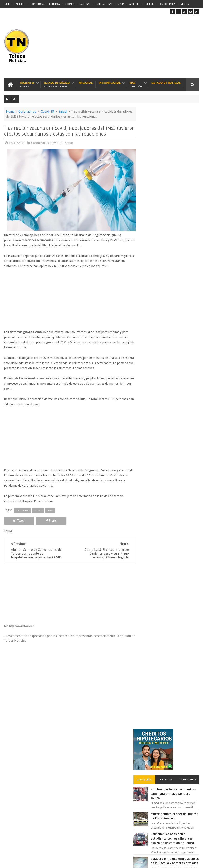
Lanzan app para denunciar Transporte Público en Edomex (177, 387)
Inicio (7, 4)
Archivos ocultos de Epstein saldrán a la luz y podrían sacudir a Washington (169, 422)
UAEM (121, 4)
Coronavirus (27, 111)
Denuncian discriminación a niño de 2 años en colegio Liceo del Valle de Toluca (109, 766)
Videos (185, 4)
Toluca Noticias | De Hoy (54, 862)
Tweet (16, 524)
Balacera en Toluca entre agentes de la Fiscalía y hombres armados (175, 248)
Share (42, 524)
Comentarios (189, 160)
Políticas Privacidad (165, 862)
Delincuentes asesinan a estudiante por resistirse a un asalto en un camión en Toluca (109, 785)
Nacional (85, 4)
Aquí (196, 862)
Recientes (27, 84)
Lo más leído (150, 160)
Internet (150, 4)
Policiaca (55, 4)
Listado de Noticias (166, 83)
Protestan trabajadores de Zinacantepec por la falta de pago (178, 297)
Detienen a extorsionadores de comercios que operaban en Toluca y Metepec (178, 342)
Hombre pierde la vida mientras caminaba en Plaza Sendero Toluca (178, 174)
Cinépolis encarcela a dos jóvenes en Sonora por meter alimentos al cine (176, 273)
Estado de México (57, 84)
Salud (63, 111)
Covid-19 (47, 111)
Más (136, 84)
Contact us (189, 741)
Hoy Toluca (37, 4)
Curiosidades (168, 4)
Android (134, 4)
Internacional (104, 4)
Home (10, 111)
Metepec (21, 4)
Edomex (70, 4)
